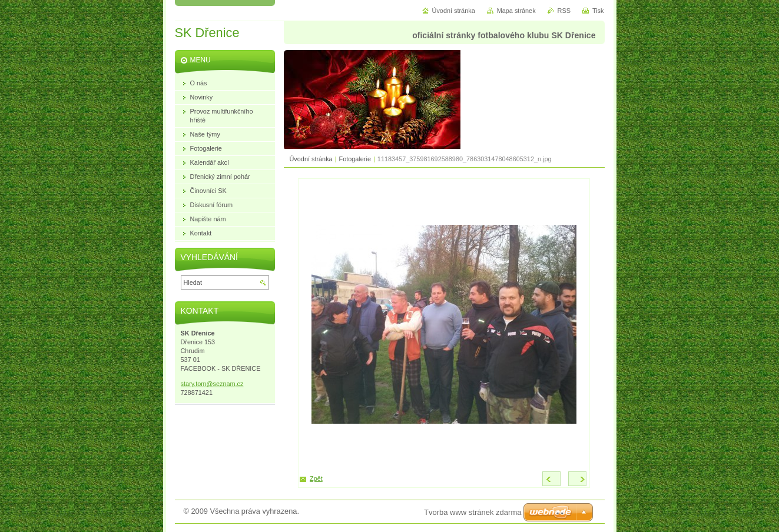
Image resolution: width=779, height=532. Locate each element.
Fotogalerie (355, 159)
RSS (564, 11)
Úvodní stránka (311, 159)
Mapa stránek (516, 11)
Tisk (598, 11)
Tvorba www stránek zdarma (473, 512)
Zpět (316, 478)
